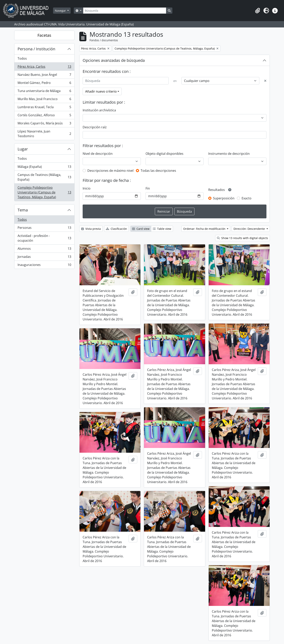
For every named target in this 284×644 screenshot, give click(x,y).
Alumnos (44, 249)
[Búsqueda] (125, 11)
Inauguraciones (44, 266)
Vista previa (91, 229)
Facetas (44, 35)
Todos (22, 58)
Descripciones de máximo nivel (110, 171)
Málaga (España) (44, 168)
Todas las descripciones (158, 171)
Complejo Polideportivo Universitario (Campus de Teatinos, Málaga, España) (44, 192)
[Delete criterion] (265, 81)
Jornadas (44, 258)
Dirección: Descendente (250, 229)
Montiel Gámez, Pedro (44, 84)
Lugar (23, 149)
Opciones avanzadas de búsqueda (114, 60)
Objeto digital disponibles (164, 154)
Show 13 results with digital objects (242, 238)
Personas (44, 229)
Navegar (61, 11)
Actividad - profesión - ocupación (44, 238)
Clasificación (116, 229)
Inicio (87, 188)
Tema (23, 210)
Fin (148, 188)
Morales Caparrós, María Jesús (44, 124)
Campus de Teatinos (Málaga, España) (44, 177)
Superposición (224, 198)
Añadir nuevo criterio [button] (101, 91)
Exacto (247, 198)
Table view (162, 229)
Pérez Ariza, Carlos (44, 67)
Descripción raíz (95, 127)
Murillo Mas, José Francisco (44, 100)
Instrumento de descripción (229, 154)
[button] (258, 11)
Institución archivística (99, 110)
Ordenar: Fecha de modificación (205, 229)
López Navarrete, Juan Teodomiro (44, 134)
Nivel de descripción (98, 154)
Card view (141, 229)
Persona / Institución (36, 49)
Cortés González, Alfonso (44, 116)
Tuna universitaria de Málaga (44, 92)
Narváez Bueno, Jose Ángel (44, 76)
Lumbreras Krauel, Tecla (44, 108)
